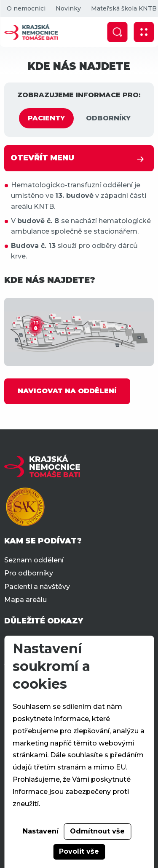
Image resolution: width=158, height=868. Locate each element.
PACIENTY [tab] (46, 118)
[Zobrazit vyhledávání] (117, 32)
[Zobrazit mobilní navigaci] (144, 32)
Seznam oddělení (34, 560)
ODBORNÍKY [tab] (108, 118)
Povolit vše (79, 851)
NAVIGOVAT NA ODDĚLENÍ (67, 391)
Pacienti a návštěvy (37, 587)
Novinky (68, 8)
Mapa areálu (25, 600)
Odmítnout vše (97, 831)
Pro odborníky (29, 573)
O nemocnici (26, 8)
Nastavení (41, 831)
